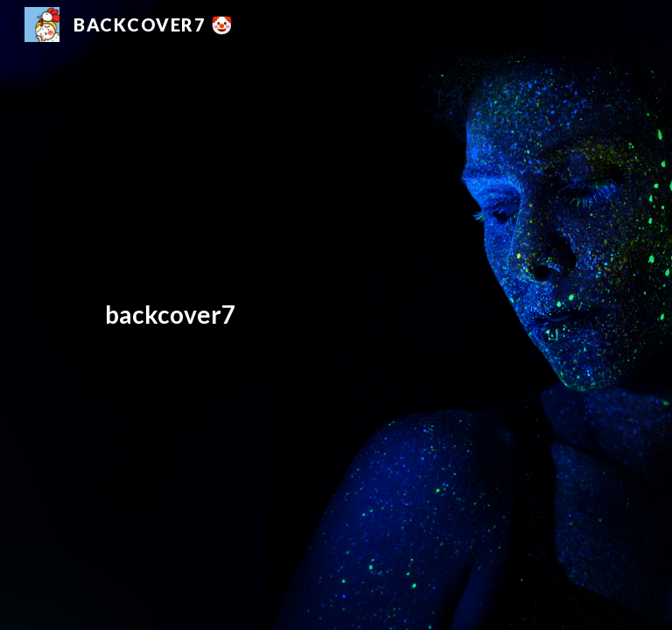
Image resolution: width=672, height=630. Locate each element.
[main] (311, 315)
